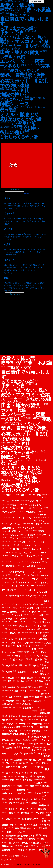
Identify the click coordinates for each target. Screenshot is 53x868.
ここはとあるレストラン (9, 517)
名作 (42, 655)
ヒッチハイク (6, 604)
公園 (8, 646)
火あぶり (10, 753)
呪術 (47, 662)
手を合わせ (27, 717)
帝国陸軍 (44, 691)
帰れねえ (45, 694)
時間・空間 (20, 14)
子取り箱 (47, 681)
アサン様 (46, 535)
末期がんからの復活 (11, 727)
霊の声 (26, 839)
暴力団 (44, 720)
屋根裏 (22, 691)
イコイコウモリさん (33, 541)
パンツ (37, 598)
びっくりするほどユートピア (15, 531)
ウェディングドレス (31, 546)
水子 (25, 744)
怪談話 (35, 710)
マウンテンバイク (7, 615)
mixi (44, 498)
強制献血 (18, 700)
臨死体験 (38, 786)
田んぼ (9, 763)
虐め (31, 799)
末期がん (46, 723)
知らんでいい (24, 767)
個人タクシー (6, 642)
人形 (11, 639)
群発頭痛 (38, 783)
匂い (37, 652)
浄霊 (44, 750)
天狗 (9, 681)
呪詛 (3, 665)
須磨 (31, 842)
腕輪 (32, 786)
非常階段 (4, 842)
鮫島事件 (4, 855)
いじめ (13, 505)
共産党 (13, 646)
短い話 (40, 767)
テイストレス (26, 579)
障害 (24, 832)
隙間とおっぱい (14, 832)
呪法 (46, 659)
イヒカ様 (11, 546)
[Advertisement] (26, 325)
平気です (4, 697)
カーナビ (36, 552)
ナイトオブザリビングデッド (25, 586)
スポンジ (17, 575)
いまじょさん (35, 505)
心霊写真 (18, 704)
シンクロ (39, 565)
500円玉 (10, 495)
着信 (3, 766)
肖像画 (13, 786)
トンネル (6, 583)
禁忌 (31, 773)
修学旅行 (43, 639)
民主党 (12, 744)
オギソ (5, 553)
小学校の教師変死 (7, 691)
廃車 (3, 700)
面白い (12, 843)
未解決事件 (37, 724)
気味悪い (19, 743)
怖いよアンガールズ (38, 707)
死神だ (19, 740)
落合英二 (17, 799)
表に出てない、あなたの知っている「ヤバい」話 (22, 107)
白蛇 (32, 763)
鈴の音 (47, 825)
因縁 (25, 666)
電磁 (11, 839)
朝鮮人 (10, 724)
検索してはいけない (24, 730)
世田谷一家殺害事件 (28, 632)
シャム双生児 (29, 566)
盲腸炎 (45, 763)
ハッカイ (40, 589)
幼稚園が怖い (18, 697)
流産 (33, 750)
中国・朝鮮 (5, 13)
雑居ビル (4, 839)
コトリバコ (25, 562)
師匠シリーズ (15, 104)
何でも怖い (29, 128)
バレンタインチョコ (40, 595)
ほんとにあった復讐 (9, 127)
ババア (29, 596)
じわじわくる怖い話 (19, 137)
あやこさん (5, 504)
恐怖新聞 (43, 710)
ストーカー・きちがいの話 (25, 46)
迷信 (3, 818)
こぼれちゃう (38, 521)
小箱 (16, 691)
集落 (45, 836)
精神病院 (41, 777)
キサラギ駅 (5, 556)
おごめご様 (18, 508)
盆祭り (38, 763)
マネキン (26, 615)
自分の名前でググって (9, 789)
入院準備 (29, 643)
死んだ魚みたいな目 (37, 737)
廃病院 (48, 697)
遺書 (48, 821)
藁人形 (25, 799)
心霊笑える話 (6, 122)
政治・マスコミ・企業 (24, 41)
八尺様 (48, 643)
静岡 (43, 839)
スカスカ (4, 571)
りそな (39, 534)
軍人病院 (40, 813)
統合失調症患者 (39, 780)
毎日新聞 (4, 743)
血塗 (44, 799)
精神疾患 (33, 776)
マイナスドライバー (37, 612)
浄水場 (39, 750)
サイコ (36, 27)
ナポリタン (43, 586)
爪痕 (45, 753)
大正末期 (37, 677)
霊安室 (32, 839)
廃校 (42, 697)
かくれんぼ (21, 511)
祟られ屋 (12, 773)
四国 (20, 665)
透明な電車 (17, 818)
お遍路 (46, 508)
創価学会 (40, 648)
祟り (18, 773)
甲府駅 (15, 763)
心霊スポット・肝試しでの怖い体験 (25, 84)
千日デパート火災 (7, 655)
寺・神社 (20, 90)
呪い (47, 656)
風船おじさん (8, 846)
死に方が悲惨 (32, 734)
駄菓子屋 (14, 849)
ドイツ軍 (14, 582)
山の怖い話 (5, 70)
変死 (3, 677)
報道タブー (45, 674)
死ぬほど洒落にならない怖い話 (14, 1)
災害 (21, 753)
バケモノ (4, 595)
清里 (49, 750)
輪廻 (48, 815)
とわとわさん (8, 528)
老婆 (45, 782)
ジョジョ (41, 568)
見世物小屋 (44, 806)
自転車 (38, 793)
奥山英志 (21, 681)
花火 (44, 796)
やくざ (22, 534)
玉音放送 (18, 760)
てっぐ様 (35, 524)
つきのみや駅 (26, 524)
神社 (3, 773)
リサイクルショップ (22, 626)
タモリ (37, 575)
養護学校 (32, 846)
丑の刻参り (5, 632)
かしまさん (31, 512)
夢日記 (17, 677)
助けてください (9, 652)
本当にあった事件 (17, 99)
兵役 (19, 646)
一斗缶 (45, 629)
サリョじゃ (45, 562)
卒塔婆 (17, 656)
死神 (13, 740)
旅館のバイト (8, 720)
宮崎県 (31, 687)
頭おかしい (38, 843)
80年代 (17, 495)
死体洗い (6, 740)
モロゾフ (23, 619)
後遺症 (30, 700)
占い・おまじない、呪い (23, 37)
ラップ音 (13, 622)
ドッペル (22, 583)
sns (9, 501)
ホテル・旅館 (12, 57)
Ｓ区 (22, 855)
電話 (15, 839)
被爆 (17, 802)
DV (34, 495)
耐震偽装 (6, 786)
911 (26, 495)
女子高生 (39, 681)
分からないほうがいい (39, 646)
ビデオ (29, 604)
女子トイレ (30, 681)
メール (15, 618)
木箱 (16, 723)
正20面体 (45, 730)
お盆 (40, 508)
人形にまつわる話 (17, 28)
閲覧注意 (23, 828)
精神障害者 (5, 780)
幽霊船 (31, 697)
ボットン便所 (47, 608)
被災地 (12, 803)
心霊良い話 (24, 124)
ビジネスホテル (19, 604)
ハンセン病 (42, 592)
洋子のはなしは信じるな (39, 747)
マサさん (18, 615)
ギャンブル (32, 556)
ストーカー (38, 572)
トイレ (46, 579)
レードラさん (6, 629)
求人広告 (42, 743)
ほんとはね (33, 531)
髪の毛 (32, 850)
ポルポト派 (23, 611)
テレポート (37, 579)
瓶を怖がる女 (35, 760)
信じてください (33, 639)
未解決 (28, 723)
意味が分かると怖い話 (21, 119)
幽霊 (26, 697)
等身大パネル (8, 777)
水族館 (31, 743)
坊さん (29, 671)
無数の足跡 (33, 753)
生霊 (3, 763)
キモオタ (14, 556)
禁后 (26, 773)
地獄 (3, 671)
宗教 (46, 66)
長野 (17, 829)
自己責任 (21, 790)
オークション (14, 552)
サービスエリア (9, 566)
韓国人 (18, 842)
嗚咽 (13, 665)
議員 (11, 813)
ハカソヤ (31, 590)
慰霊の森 (4, 716)
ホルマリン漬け (34, 608)
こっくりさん (25, 518)
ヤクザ (31, 618)
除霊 (45, 829)
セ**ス (24, 575)
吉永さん (33, 655)
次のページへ (15, 190)
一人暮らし (10, 66)
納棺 (12, 780)
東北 (33, 727)
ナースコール (22, 589)
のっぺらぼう (29, 528)
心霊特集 (26, 704)
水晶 (36, 744)
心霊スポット (8, 704)
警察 (35, 809)
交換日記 (4, 639)
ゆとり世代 (30, 535)
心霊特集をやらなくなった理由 (11, 707)
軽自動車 (48, 812)
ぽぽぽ (41, 531)
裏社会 (28, 802)
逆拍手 (9, 819)
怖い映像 (43, 51)
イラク (19, 545)
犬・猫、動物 (30, 31)
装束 (22, 803)
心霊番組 (27, 708)
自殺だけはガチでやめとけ (14, 793)
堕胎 (41, 671)
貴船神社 (17, 812)
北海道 (43, 652)
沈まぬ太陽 (11, 748)
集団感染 (39, 835)
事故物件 (46, 632)
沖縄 (19, 747)
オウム (47, 548)
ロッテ (15, 629)
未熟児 (22, 724)
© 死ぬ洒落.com (7, 864)
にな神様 (18, 527)
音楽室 (25, 843)
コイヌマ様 (43, 559)
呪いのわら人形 (7, 659)
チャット (4, 579)
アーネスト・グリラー (9, 541)
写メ (24, 646)
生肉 (44, 759)
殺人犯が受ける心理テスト (31, 740)
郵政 (35, 825)
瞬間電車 (14, 766)
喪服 (8, 666)
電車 (20, 839)
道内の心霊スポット (31, 819)
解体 (17, 809)
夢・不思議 (39, 10)
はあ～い (39, 527)
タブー (31, 575)
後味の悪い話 (15, 132)
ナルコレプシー (9, 590)
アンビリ (35, 538)
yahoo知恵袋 (25, 501)
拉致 (35, 716)
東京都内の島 (26, 727)
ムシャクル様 (37, 615)
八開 (3, 646)
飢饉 (26, 846)
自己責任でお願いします (25, 21)
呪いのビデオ (19, 660)
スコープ (29, 571)
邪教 (21, 824)
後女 (24, 701)
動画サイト (30, 652)
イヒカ (4, 545)
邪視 (26, 825)
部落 (31, 824)
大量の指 (45, 678)
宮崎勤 (24, 687)
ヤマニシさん (40, 619)
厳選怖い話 (10, 9)
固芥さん (43, 665)
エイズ (16, 549)
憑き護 (18, 716)
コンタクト (35, 562)
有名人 (4, 723)
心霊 (44, 700)
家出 (36, 687)
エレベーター (38, 549)
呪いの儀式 (30, 659)
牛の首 (47, 756)
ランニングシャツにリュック (37, 622)
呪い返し (39, 660)
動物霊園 (20, 652)
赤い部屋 (25, 813)
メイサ (46, 615)
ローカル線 (30, 629)
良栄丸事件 (46, 793)
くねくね (42, 514)
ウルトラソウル (7, 548)
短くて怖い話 (39, 98)
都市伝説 (8, 110)
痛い (28, 763)
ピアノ (15, 608)
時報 (17, 719)
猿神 (11, 759)
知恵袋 (34, 766)
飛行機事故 (19, 846)
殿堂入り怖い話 (17, 5)
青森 (38, 839)
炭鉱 (26, 754)
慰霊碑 (12, 717)
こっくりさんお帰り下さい (40, 517)
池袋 (3, 747)
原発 (26, 656)
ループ (35, 625)
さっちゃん (5, 524)
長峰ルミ (11, 828)
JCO (39, 495)
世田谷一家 (15, 633)
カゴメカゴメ (25, 553)
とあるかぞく (45, 524)
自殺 (28, 789)
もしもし (14, 535)
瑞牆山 (26, 759)
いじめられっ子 (22, 504)
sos (13, 501)
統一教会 (18, 780)
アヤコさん (15, 538)
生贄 (49, 760)
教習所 (40, 717)
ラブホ (20, 622)
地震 (15, 671)
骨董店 (21, 850)
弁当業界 (10, 701)
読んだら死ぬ (26, 809)
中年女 (39, 633)
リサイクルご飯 (7, 625)
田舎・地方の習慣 (19, 52)
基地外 (36, 672)
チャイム (45, 575)
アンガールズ (26, 538)
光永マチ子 (20, 642)
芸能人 (4, 799)
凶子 (28, 646)
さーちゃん (15, 524)
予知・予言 (12, 33)
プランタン (22, 608)
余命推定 (22, 639)
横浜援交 (36, 731)
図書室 (36, 666)
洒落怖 (24, 8)
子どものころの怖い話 (10, 49)
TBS (17, 501)
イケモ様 (21, 542)
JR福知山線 (46, 495)
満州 (4, 754)
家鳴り (41, 687)
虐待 (35, 799)
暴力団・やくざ (25, 71)
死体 (49, 736)
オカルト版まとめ (20, 115)
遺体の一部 (45, 818)
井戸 (45, 636)
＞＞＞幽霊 (14, 856)
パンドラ (44, 598)
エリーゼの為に (25, 548)
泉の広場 (26, 748)
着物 (8, 767)
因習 (30, 665)
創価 (34, 649)
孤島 (47, 684)
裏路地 (34, 803)
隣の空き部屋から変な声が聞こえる (18, 836)
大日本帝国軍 (27, 678)
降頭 (40, 828)
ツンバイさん (15, 579)
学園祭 (4, 687)
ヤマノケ (4, 622)
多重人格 (10, 678)
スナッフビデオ (7, 575)
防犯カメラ (32, 829)
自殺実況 (30, 793)
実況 (18, 687)
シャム (20, 565)
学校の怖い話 (6, 89)
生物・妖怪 (34, 75)
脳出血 (27, 786)
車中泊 (33, 812)
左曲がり (31, 691)
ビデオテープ (39, 604)
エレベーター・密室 (22, 61)
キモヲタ (22, 556)
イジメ (44, 542)
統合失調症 (28, 780)
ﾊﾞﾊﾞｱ (27, 856)
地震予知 (22, 672)
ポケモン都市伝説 (10, 612)
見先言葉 (4, 809)
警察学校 (4, 812)
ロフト (21, 629)
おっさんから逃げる (31, 508)
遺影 (44, 821)
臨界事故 (47, 786)
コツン (17, 562)
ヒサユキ (45, 601)
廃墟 (37, 697)
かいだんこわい (9, 512)
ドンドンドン (6, 586)
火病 (16, 754)
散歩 (46, 716)
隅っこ (4, 832)
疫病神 (22, 763)
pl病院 (4, 501)
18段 (3, 495)
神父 (47, 769)
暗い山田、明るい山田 (32, 719)
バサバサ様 (14, 596)
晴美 (22, 720)
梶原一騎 (13, 731)
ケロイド (41, 556)
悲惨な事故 (45, 713)
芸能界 (10, 799)
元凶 (14, 643)
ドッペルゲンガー (34, 582)
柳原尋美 (44, 727)
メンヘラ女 (7, 619)
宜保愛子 (11, 687)
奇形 (14, 681)
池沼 (49, 744)
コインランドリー (7, 562)
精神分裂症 (23, 777)
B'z (30, 495)
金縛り (41, 824)
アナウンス (5, 538)
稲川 (36, 773)
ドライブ (45, 583)
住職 (15, 639)
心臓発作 (37, 701)
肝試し (20, 786)
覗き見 (12, 809)
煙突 (40, 754)
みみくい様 (5, 534)
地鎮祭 (9, 672)
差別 (38, 691)
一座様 (38, 629)
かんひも (40, 511)
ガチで (43, 553)
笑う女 (42, 773)
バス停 (22, 595)
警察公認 (42, 809)
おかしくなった (7, 508)
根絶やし (4, 730)
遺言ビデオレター (10, 825)
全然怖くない (39, 642)
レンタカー (43, 626)
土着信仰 (44, 668)
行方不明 (4, 802)
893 (22, 495)
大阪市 (4, 681)
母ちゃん (45, 740)
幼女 (11, 697)
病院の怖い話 (15, 95)
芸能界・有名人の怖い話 (35, 78)
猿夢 (6, 760)
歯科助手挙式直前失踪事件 (14, 734)
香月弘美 (6, 850)
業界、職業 (12, 75)
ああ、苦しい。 (37, 501)
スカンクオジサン (17, 572)
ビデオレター (6, 608)
